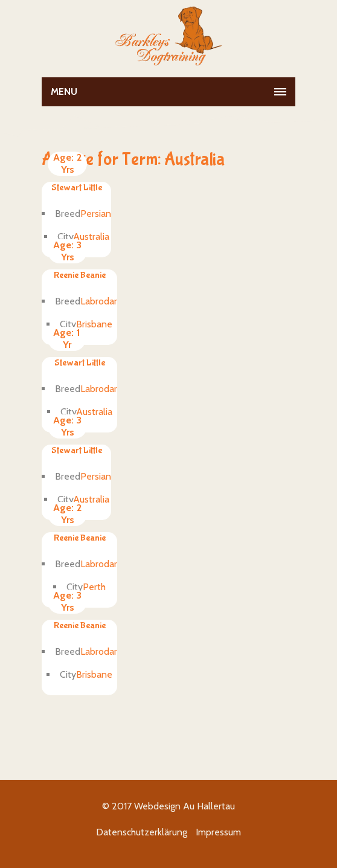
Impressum (218, 832)
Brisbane (94, 324)
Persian (96, 214)
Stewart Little (77, 188)
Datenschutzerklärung (142, 832)
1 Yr (67, 339)
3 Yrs (67, 251)
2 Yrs (67, 163)
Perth (94, 587)
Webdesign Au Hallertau (185, 806)
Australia (91, 236)
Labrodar (99, 301)
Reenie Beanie (80, 275)
